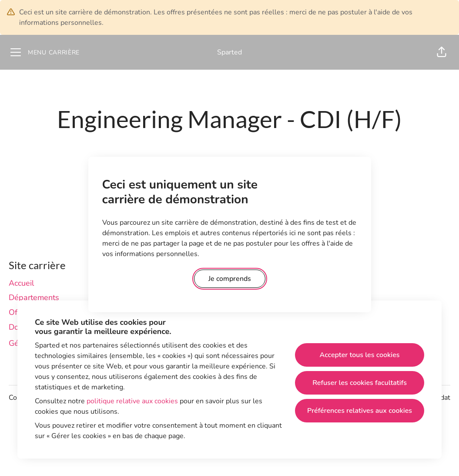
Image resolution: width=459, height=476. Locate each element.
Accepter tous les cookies (360, 355)
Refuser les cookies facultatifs (360, 383)
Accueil (21, 283)
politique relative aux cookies (132, 401)
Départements (34, 297)
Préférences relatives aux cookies (360, 411)
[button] (442, 52)
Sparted (229, 52)
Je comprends (230, 279)
